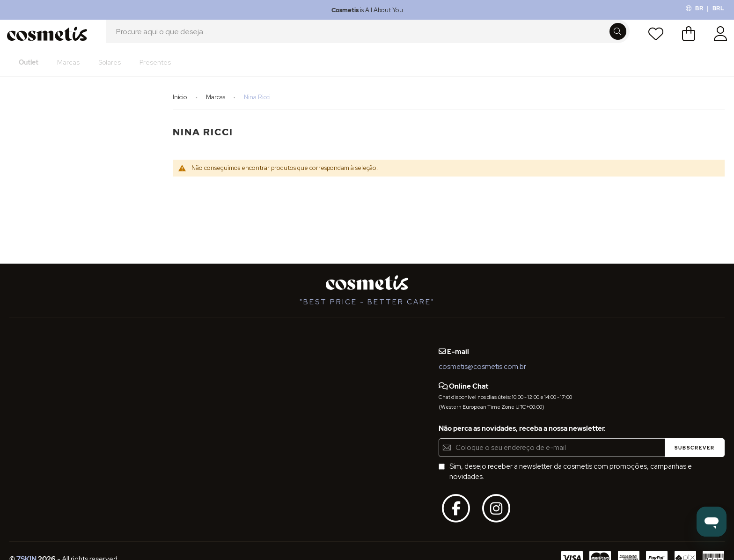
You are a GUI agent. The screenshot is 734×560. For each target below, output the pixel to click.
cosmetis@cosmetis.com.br (482, 367)
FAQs (18, 359)
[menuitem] (29, 73)
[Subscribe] (695, 448)
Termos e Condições (43, 376)
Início (181, 107)
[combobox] (368, 39)
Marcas (216, 107)
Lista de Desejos (653, 39)
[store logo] (50, 39)
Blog (120, 342)
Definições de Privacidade (51, 393)
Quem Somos (32, 342)
